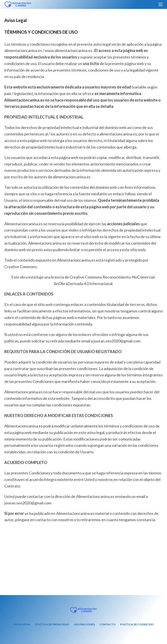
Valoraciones (84, 624)
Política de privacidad (52, 624)
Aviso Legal (22, 624)
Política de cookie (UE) (137, 624)
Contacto (108, 624)
